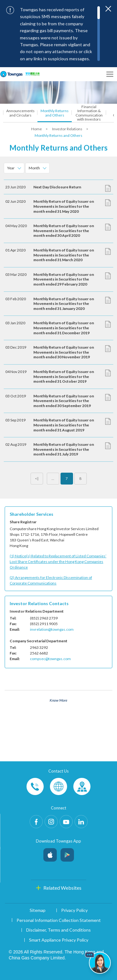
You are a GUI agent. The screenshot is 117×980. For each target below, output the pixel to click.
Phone (35, 786)
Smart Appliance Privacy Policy (59, 940)
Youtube (66, 822)
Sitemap (38, 910)
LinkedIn (81, 822)
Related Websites (62, 888)
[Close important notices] (108, 9)
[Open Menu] (110, 74)
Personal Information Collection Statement (59, 920)
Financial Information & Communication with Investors (89, 113)
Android (67, 853)
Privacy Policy (74, 910)
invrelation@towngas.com (52, 629)
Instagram (51, 822)
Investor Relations (68, 129)
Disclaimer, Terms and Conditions (58, 930)
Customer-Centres (82, 786)
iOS (50, 853)
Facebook (36, 822)
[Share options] (98, 74)
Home (37, 129)
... (53, 478)
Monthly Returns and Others (55, 113)
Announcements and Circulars (20, 113)
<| (37, 478)
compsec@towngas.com (50, 659)
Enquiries (58, 786)
